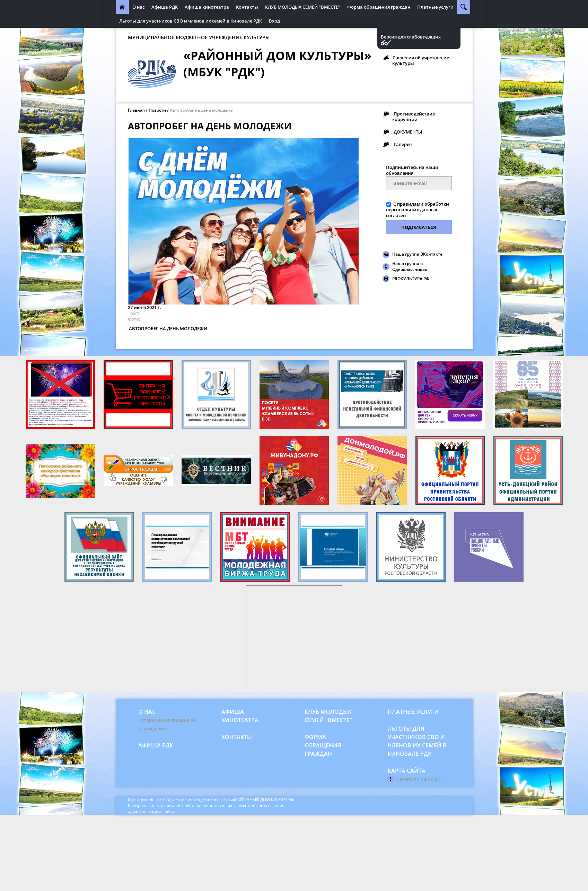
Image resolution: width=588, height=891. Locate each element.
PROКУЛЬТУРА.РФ (411, 279)
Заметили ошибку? (419, 779)
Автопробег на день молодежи (202, 110)
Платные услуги (435, 7)
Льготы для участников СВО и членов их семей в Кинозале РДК (191, 21)
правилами (410, 204)
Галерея (403, 144)
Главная (136, 110)
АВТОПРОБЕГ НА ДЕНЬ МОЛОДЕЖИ (168, 328)
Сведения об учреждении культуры (421, 60)
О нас (138, 7)
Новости (157, 110)
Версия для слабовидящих (411, 37)
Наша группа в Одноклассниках (410, 266)
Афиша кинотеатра (207, 7)
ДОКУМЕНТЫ (408, 132)
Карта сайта (407, 771)
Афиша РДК (165, 7)
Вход (274, 21)
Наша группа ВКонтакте (417, 254)
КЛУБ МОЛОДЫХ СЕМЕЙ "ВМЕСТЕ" (303, 7)
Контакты (247, 7)
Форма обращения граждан (379, 7)
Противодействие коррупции (414, 117)
